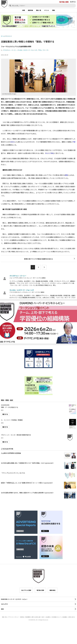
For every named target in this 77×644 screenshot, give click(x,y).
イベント (47, 10)
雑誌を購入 (53, 590)
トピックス (4, 604)
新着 (24, 10)
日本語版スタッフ (56, 617)
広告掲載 (65, 617)
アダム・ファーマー (43, 50)
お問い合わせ (72, 617)
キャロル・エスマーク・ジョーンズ (27, 50)
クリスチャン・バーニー (10, 50)
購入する (5, 414)
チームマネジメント (6, 36)
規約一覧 (4, 617)
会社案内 (48, 617)
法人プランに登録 (26, 590)
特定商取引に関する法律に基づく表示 (35, 617)
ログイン (73, 2)
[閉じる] (73, 8)
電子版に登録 (64, 2)
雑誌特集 (30, 10)
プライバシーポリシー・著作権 (16, 617)
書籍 (53, 10)
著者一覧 (39, 10)
